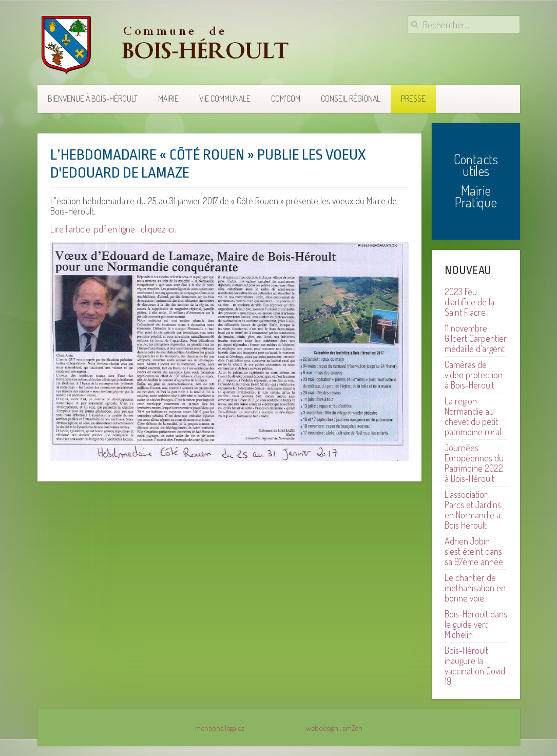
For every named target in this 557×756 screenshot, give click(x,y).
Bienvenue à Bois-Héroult (93, 99)
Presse (413, 99)
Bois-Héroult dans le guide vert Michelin (476, 624)
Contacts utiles (476, 165)
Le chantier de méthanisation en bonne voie (475, 588)
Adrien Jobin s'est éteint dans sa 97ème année (474, 551)
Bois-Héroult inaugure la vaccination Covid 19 (475, 666)
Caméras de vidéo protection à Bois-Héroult (474, 375)
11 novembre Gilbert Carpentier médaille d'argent (476, 338)
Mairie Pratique (476, 196)
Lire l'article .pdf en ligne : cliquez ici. (113, 229)
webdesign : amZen (334, 728)
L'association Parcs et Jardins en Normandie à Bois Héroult (473, 510)
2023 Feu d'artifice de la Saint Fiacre (469, 302)
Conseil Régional (351, 99)
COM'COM (286, 99)
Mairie (168, 99)
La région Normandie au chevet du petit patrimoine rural (473, 416)
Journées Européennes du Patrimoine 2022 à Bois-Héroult (474, 463)
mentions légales (220, 728)
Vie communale (225, 99)
